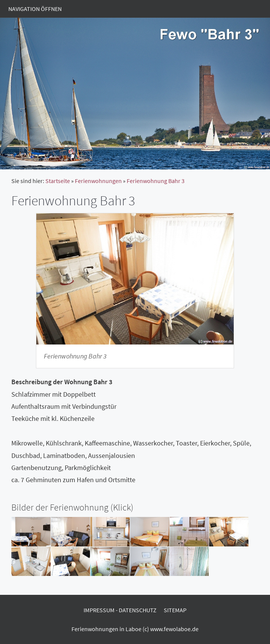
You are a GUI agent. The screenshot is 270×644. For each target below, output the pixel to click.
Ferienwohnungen (98, 181)
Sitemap (175, 610)
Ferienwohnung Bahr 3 (156, 181)
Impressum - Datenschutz (120, 610)
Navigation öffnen (35, 9)
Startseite (58, 181)
